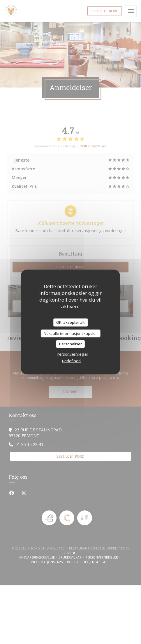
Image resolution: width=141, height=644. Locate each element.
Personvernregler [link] (73, 354)
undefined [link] (71, 360)
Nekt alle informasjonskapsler (70, 333)
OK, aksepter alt (70, 322)
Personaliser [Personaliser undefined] (70, 344)
